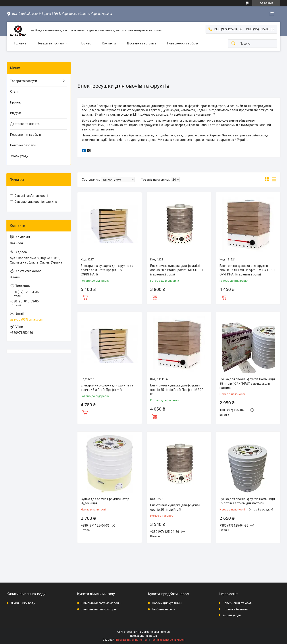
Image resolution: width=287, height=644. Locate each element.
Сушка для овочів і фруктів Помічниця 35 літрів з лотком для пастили (247, 501)
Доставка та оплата (142, 43)
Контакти (109, 43)
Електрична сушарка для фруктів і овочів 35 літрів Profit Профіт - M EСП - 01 (178, 390)
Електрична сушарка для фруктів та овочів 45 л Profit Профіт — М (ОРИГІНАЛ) (107, 270)
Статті (15, 92)
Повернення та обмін (183, 43)
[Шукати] (233, 44)
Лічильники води (23, 603)
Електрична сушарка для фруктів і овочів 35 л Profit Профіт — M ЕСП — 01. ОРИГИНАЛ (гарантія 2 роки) (248, 270)
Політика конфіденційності (168, 640)
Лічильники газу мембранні (101, 603)
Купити (85, 297)
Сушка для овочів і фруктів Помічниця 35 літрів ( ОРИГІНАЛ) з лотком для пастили (247, 383)
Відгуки (16, 113)
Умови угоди (19, 156)
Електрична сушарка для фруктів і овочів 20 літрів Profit (175, 507)
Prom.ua (165, 632)
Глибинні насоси (164, 609)
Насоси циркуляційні (167, 603)
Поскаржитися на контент (132, 640)
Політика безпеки (23, 145)
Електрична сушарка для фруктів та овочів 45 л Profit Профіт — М (107, 388)
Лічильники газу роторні (99, 609)
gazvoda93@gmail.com (27, 319)
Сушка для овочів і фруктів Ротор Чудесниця (105, 501)
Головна (20, 43)
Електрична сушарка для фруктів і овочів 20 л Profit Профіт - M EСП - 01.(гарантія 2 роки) (177, 270)
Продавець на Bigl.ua (143, 636)
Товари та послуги (51, 43)
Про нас (85, 43)
